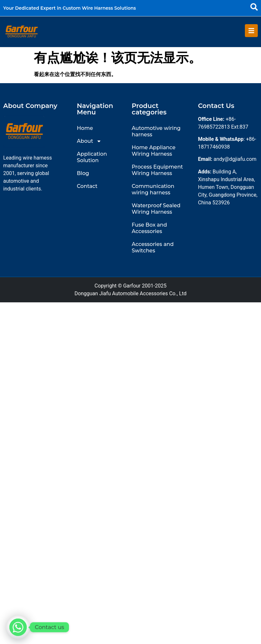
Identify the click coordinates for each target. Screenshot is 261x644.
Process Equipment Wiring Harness (157, 170)
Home (85, 128)
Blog (83, 173)
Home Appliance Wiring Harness (154, 150)
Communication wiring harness (153, 189)
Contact (87, 186)
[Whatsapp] (18, 627)
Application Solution (92, 157)
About (89, 141)
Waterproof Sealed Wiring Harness (156, 208)
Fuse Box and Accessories (149, 228)
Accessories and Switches (153, 247)
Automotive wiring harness (156, 131)
